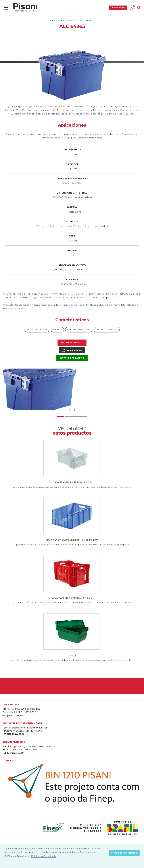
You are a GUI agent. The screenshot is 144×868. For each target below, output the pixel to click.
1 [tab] (61, 417)
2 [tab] (68, 417)
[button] (105, 853)
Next (75, 410)
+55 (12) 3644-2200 (13, 734)
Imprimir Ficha (72, 350)
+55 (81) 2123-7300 (13, 753)
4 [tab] (84, 417)
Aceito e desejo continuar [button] (124, 853)
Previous (69, 410)
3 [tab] (76, 417)
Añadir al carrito (72, 358)
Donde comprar (72, 343)
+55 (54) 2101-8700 (13, 715)
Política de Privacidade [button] (44, 856)
